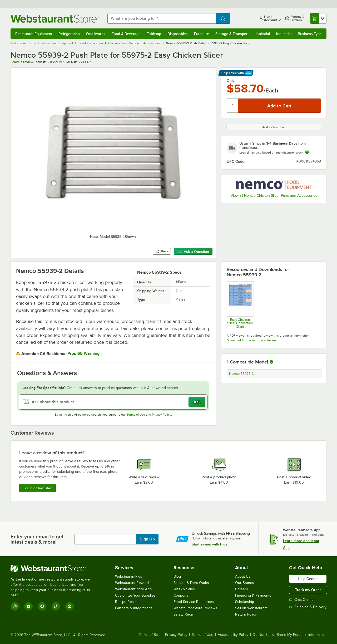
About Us (243, 576)
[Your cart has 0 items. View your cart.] (318, 18)
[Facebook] (42, 606)
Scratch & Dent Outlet (191, 583)
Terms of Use (136, 415)
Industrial (284, 34)
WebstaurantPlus (129, 576)
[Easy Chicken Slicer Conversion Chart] (240, 305)
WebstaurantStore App (133, 589)
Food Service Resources (194, 602)
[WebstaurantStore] (54, 568)
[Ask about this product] (113, 402)
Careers (242, 589)
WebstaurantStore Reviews (195, 608)
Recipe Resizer (127, 602)
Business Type (310, 34)
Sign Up (147, 539)
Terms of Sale (150, 635)
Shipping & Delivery (308, 607)
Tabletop (154, 34)
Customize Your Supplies (135, 595)
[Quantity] (233, 106)
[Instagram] (15, 606)
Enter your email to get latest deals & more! (37, 539)
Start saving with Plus (209, 544)
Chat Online (301, 600)
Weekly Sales (184, 589)
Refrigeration (69, 34)
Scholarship (245, 602)
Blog (177, 576)
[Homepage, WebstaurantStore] (55, 19)
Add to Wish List (274, 127)
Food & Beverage (126, 34)
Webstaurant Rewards (133, 583)
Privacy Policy (162, 415)
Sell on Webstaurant (251, 608)
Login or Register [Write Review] (38, 488)
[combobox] (162, 18)
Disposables (178, 34)
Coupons (181, 595)
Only (231, 81)
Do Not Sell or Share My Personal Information (290, 635)
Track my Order (308, 590)
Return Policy (246, 614)
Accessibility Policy (233, 635)
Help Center (308, 579)
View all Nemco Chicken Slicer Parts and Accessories (274, 196)
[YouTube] (28, 606)
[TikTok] (56, 606)
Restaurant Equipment (34, 34)
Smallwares (96, 34)
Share (162, 251)
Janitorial (262, 34)
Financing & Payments (253, 595)
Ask (197, 402)
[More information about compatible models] (271, 362)
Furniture (202, 34)
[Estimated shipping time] (307, 152)
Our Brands (245, 583)
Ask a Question (193, 252)
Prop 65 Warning (83, 353)
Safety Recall (184, 614)
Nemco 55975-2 (241, 374)
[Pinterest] (70, 606)
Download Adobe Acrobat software (251, 340)
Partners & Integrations (134, 608)
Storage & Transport (232, 34)
